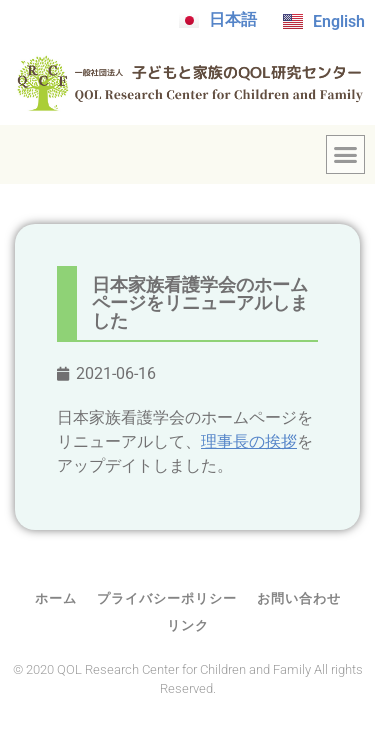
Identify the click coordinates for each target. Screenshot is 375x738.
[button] (346, 155)
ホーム (56, 598)
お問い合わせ (299, 598)
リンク (188, 625)
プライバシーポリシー (167, 598)
